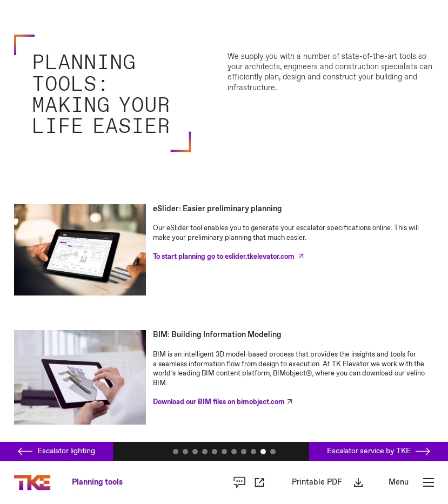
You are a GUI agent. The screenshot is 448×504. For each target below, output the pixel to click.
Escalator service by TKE (379, 451)
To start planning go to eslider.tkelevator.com (225, 257)
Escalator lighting (56, 451)
